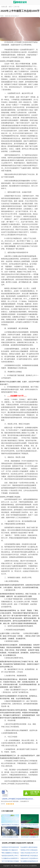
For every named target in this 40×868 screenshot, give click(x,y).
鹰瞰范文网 (17, 866)
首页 (10, 7)
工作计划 (16, 7)
